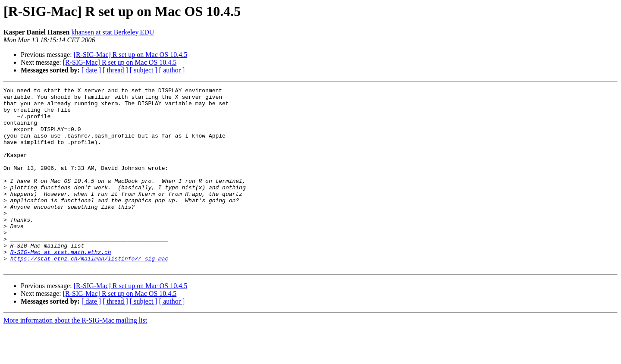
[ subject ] (144, 70)
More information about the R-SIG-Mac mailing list (75, 356)
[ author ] (172, 70)
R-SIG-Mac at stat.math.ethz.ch (61, 286)
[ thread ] (115, 70)
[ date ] (91, 70)
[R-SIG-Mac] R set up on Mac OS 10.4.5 (131, 55)
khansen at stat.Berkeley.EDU (113, 32)
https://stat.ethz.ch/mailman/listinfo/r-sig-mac (89, 293)
